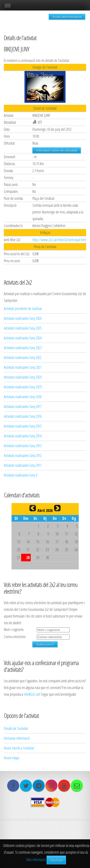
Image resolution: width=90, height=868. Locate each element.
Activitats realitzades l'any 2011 (23, 465)
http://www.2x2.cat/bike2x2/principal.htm (59, 240)
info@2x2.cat (32, 694)
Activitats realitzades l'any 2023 (23, 348)
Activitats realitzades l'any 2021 (23, 367)
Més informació (36, 860)
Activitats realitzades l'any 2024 (23, 338)
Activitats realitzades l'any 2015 (23, 426)
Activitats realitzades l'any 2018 (23, 397)
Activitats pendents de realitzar (23, 309)
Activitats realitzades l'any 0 (21, 475)
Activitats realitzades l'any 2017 (23, 407)
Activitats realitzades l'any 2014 (23, 436)
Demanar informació (17, 738)
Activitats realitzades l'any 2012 (23, 456)
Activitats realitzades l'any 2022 (23, 358)
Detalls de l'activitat (16, 728)
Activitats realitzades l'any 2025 (23, 328)
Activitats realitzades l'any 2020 (23, 377)
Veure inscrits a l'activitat (19, 748)
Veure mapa (12, 758)
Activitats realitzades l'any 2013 (23, 446)
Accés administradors (67, 17)
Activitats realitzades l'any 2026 (23, 318)
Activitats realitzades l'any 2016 (23, 416)
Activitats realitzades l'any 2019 (23, 387)
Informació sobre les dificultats (57, 150)
